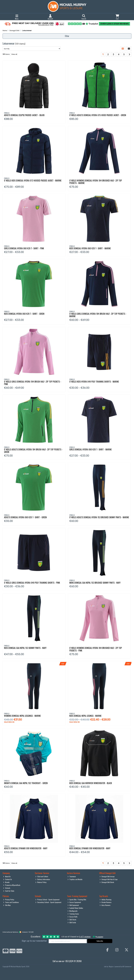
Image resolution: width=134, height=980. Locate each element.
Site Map (7, 905)
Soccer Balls (73, 917)
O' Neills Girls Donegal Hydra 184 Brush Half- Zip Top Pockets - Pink (33, 383)
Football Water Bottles (75, 908)
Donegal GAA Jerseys (107, 876)
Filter (67, 36)
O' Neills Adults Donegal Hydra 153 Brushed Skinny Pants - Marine (99, 517)
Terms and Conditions (11, 902)
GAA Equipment (73, 905)
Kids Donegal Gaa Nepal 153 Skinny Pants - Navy (25, 648)
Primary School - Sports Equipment (47, 900)
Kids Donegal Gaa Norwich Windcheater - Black (91, 783)
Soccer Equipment (74, 902)
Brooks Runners (106, 902)
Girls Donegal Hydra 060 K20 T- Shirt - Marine (90, 449)
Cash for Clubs (9, 891)
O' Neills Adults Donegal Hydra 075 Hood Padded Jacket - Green (98, 115)
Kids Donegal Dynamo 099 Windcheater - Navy (90, 848)
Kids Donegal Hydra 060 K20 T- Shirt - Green (24, 314)
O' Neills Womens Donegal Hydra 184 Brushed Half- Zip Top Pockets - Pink (96, 649)
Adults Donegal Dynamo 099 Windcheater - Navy (26, 848)
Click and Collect (42, 876)
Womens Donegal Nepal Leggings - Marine (22, 716)
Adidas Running (105, 900)
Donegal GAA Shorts (107, 882)
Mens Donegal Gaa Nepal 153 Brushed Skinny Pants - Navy (95, 583)
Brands (6, 882)
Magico (111, 966)
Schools (7, 888)
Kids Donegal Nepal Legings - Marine (85, 716)
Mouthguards (73, 911)
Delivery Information (43, 879)
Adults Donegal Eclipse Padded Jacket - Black (24, 115)
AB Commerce (127, 966)
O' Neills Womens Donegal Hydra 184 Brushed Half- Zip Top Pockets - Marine (96, 182)
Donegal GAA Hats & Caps (109, 879)
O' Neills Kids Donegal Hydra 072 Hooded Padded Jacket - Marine (33, 181)
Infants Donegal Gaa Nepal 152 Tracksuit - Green (26, 783)
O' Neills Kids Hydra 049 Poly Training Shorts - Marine (94, 382)
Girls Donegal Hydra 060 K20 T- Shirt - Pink (24, 248)
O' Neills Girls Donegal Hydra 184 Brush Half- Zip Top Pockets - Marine (98, 315)
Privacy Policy (9, 900)
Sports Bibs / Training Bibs (77, 900)
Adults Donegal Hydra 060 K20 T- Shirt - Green (25, 517)
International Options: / (18, 932)
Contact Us (8, 879)
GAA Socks (72, 922)
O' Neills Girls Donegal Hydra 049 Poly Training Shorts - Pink (32, 583)
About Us (7, 876)
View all (14, 54)
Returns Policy (41, 882)
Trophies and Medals (75, 879)
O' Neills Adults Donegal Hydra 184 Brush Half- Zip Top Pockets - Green (33, 451)
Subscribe (100, 941)
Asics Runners (105, 905)
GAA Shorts (72, 920)
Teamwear (72, 876)
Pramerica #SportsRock (12, 885)
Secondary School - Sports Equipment (48, 902)
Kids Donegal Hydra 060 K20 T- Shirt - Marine (90, 248)
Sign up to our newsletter (34, 941)
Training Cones (73, 914)
